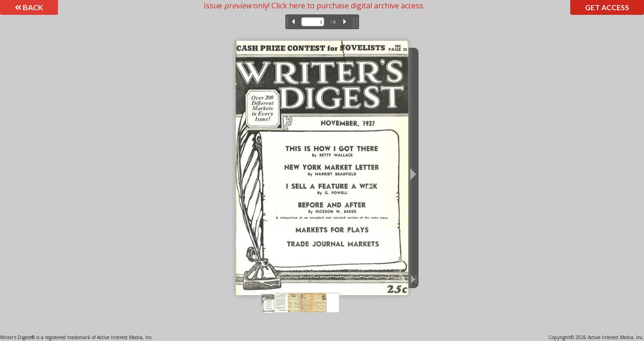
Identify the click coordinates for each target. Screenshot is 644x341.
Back (29, 7)
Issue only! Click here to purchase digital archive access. (314, 6)
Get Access (607, 7)
